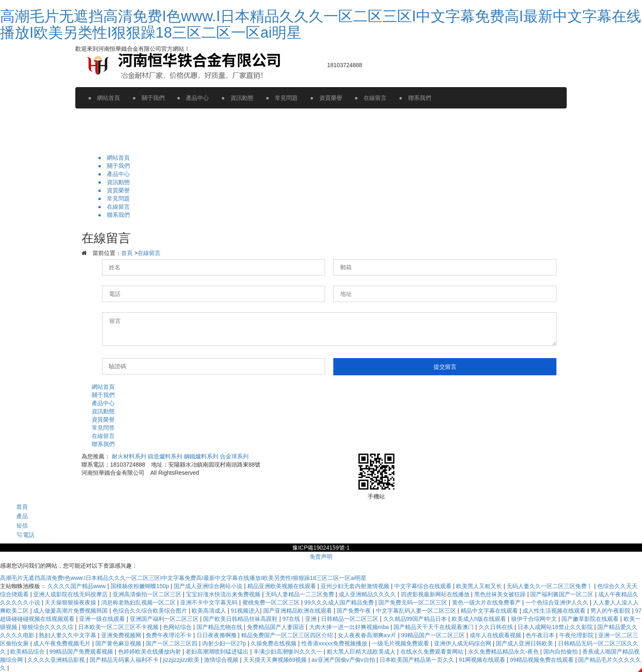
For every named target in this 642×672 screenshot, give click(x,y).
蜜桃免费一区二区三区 (272, 602)
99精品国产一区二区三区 (434, 635)
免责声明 (321, 557)
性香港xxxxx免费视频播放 (335, 643)
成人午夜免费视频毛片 (63, 643)
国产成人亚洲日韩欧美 (525, 643)
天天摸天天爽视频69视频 (276, 660)
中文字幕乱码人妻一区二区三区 (417, 611)
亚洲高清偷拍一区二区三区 (148, 594)
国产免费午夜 (355, 611)
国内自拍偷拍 (561, 652)
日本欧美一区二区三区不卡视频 (119, 627)
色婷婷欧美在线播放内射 (150, 652)
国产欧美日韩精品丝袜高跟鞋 (241, 619)
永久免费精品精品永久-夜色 (504, 652)
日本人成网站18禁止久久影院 (556, 627)
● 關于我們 (148, 98)
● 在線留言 (371, 98)
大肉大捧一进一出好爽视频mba (350, 627)
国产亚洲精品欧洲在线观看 (298, 611)
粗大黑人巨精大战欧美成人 (362, 652)
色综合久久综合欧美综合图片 (151, 611)
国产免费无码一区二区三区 (414, 602)
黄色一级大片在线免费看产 (487, 602)
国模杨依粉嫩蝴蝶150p (141, 586)
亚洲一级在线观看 (103, 619)
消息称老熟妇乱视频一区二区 (139, 602)
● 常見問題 (282, 98)
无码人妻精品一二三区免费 (301, 594)
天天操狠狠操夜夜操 (71, 602)
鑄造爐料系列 (165, 456)
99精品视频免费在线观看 (542, 660)
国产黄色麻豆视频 (119, 643)
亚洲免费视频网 (122, 635)
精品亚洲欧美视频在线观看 (283, 586)
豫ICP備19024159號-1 (321, 548)
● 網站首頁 (104, 98)
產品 (22, 516)
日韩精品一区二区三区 (350, 619)
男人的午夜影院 (611, 611)
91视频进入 (246, 611)
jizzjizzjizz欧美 (182, 660)
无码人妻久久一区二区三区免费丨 (550, 586)
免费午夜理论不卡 (170, 635)
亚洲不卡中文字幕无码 (210, 602)
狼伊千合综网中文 (535, 619)
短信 (22, 525)
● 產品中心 (193, 98)
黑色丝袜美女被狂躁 (501, 594)
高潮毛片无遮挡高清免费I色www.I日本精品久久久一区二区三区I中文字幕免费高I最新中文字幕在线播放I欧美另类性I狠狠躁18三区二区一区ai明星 (321, 24)
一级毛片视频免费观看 (401, 643)
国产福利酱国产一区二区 (563, 594)
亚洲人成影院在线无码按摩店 (71, 594)
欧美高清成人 (210, 611)
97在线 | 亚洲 (300, 619)
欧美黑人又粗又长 (480, 586)
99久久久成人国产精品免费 (340, 602)
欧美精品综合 (28, 652)
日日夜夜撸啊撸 (217, 635)
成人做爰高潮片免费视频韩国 (71, 611)
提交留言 (445, 367)
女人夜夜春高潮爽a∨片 (368, 635)
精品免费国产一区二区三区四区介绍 (288, 635)
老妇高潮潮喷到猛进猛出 (218, 652)
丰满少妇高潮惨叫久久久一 (289, 652)
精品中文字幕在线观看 (490, 611)
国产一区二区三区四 (172, 643)
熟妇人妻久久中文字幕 (68, 635)
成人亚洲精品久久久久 (368, 594)
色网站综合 (178, 627)
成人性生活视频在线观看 (555, 611)
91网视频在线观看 (483, 660)
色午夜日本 (541, 635)
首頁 (127, 253)
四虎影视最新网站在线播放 (436, 594)
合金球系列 (234, 456)
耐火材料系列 (129, 456)
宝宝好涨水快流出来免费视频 (224, 594)
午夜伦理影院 (577, 635)
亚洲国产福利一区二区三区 (165, 619)
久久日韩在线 (497, 627)
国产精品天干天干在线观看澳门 (434, 627)
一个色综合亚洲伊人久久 (558, 602)
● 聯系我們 (415, 98)
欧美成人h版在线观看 (480, 619)
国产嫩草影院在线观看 (591, 619)
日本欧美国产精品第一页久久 (418, 660)
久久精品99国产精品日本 (416, 619)
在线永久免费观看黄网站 (433, 652)
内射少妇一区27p (225, 643)
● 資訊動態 (237, 98)
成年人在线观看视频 (496, 635)
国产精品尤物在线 (220, 627)
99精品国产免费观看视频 (82, 652)
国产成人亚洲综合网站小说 (209, 586)
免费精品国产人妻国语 (276, 627)
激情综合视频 (222, 660)
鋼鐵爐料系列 (201, 456)
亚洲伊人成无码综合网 (463, 643)
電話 (25, 535)
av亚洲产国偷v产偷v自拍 (344, 660)
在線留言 (149, 253)
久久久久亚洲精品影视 (57, 660)
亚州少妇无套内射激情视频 (356, 586)
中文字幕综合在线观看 (424, 586)
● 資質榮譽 (326, 98)
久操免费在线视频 (274, 643)
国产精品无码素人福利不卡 (125, 660)
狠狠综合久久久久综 (48, 627)
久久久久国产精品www (77, 586)
